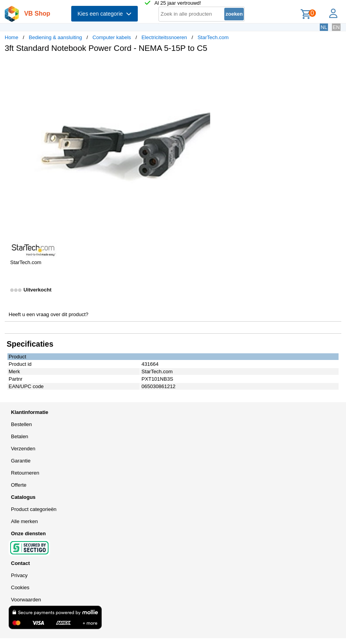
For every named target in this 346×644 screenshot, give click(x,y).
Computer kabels (112, 37)
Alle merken (24, 521)
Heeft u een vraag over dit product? (49, 314)
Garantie (21, 461)
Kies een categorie (105, 14)
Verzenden (23, 449)
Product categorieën (34, 509)
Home (12, 37)
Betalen (20, 436)
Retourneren (25, 473)
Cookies (20, 587)
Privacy (19, 575)
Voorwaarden (26, 600)
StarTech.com (213, 37)
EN (336, 27)
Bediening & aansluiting (56, 37)
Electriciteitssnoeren (164, 37)
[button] (232, 67)
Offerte (19, 485)
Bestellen (21, 424)
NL (324, 27)
